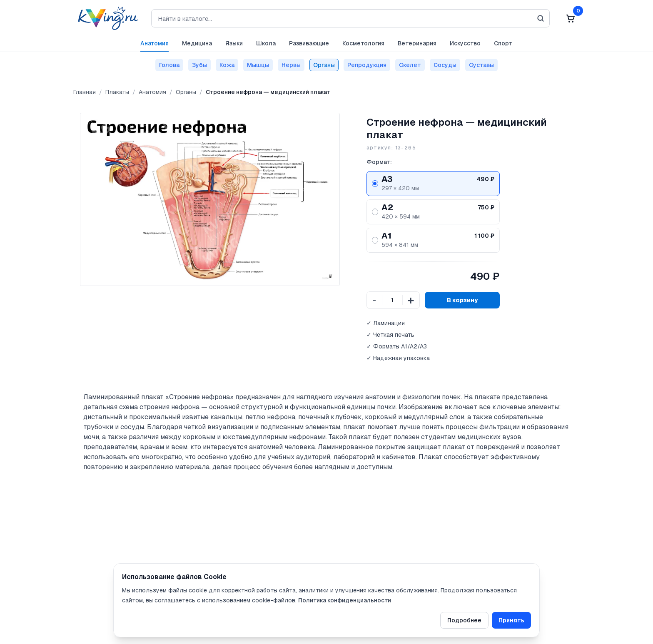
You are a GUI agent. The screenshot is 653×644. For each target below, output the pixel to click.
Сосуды (445, 65)
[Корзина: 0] (571, 18)
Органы (324, 65)
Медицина (197, 43)
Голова (169, 65)
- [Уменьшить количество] (374, 300)
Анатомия (155, 43)
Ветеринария (417, 43)
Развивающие (309, 43)
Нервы (291, 65)
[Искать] (541, 18)
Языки (234, 43)
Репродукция (367, 65)
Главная (85, 92)
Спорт (503, 43)
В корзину (462, 300)
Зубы (199, 65)
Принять (511, 620)
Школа (266, 43)
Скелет (410, 65)
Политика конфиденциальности (345, 600)
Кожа (227, 65)
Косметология (363, 43)
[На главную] (106, 18)
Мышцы (258, 65)
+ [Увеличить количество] (411, 300)
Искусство (465, 43)
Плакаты (117, 92)
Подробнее (464, 620)
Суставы (481, 65)
